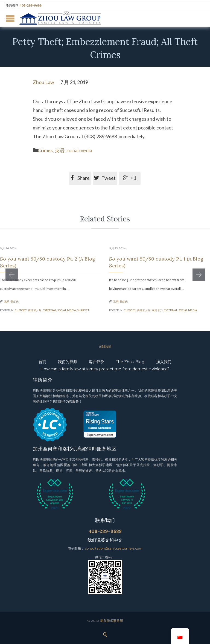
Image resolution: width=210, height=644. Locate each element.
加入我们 (164, 362)
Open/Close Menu (10, 18)
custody (21, 310)
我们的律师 (68, 362)
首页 (42, 362)
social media (79, 150)
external (49, 310)
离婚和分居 (35, 310)
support (83, 310)
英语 (60, 150)
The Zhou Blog (130, 362)
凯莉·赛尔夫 (11, 301)
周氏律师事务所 (112, 621)
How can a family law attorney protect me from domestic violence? (105, 369)
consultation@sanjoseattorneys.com (114, 548)
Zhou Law (43, 82)
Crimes (45, 150)
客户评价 (97, 362)
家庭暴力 (157, 310)
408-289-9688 (31, 5)
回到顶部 (105, 346)
